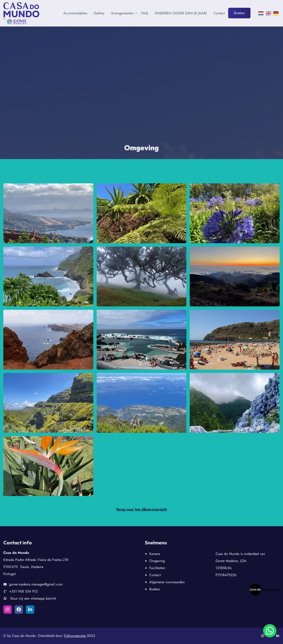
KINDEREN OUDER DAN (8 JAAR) (181, 13)
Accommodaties (75, 13)
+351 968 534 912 (23, 591)
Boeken (239, 13)
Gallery (99, 13)
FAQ (145, 13)
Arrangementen (122, 13)
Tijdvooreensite (75, 636)
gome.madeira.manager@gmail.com (36, 584)
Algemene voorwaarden (167, 582)
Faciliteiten (157, 568)
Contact (219, 13)
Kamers (155, 554)
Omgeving (157, 561)
